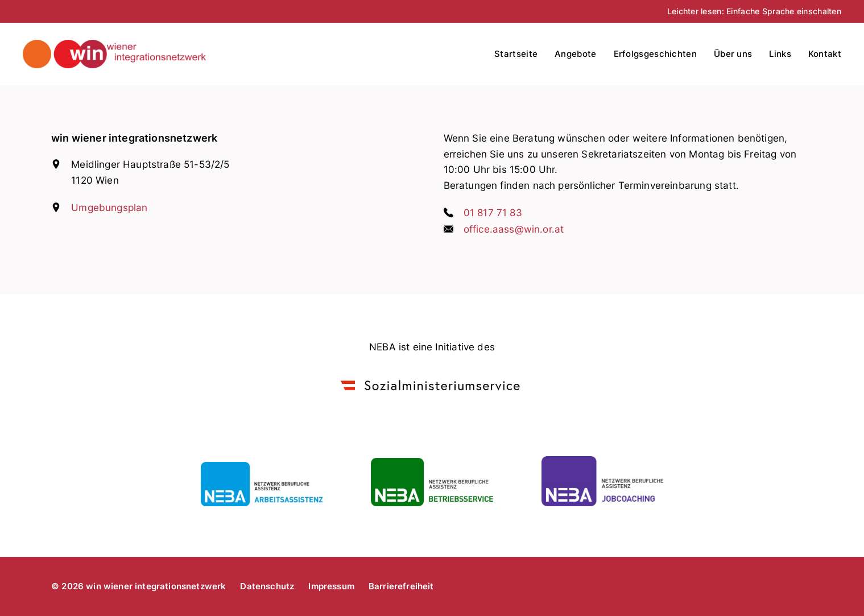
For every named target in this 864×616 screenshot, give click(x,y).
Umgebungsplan (109, 208)
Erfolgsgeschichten (655, 54)
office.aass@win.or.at (514, 229)
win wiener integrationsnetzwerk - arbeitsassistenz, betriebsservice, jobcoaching (152, 54)
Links (780, 54)
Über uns (733, 54)
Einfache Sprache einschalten (784, 11)
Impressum (331, 586)
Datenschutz (267, 586)
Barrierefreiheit (401, 586)
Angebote (575, 54)
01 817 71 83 (493, 213)
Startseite (516, 54)
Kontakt (825, 54)
